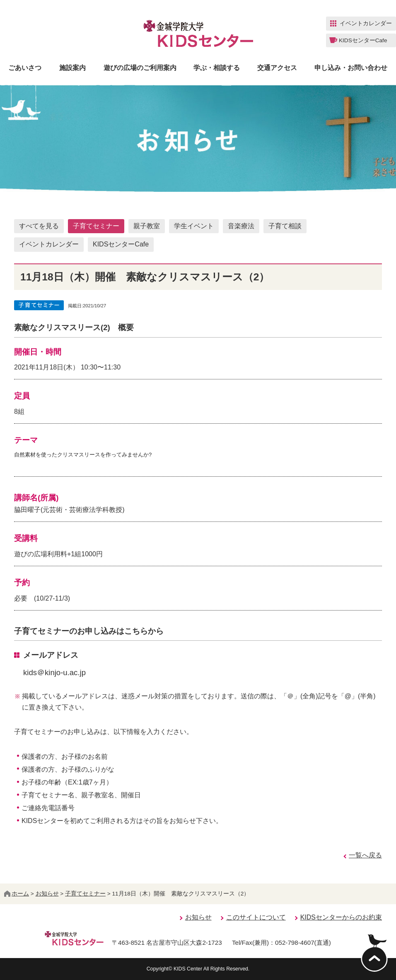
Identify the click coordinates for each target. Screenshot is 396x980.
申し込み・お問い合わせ (351, 68)
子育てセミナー (96, 226)
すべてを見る (39, 226)
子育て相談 (285, 226)
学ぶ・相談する (217, 68)
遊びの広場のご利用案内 (140, 68)
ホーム (17, 894)
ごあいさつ (25, 68)
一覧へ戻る (365, 855)
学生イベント (194, 226)
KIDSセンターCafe (121, 244)
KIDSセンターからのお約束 (341, 917)
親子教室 (147, 226)
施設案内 (72, 68)
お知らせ (47, 894)
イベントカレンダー (49, 244)
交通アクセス (277, 68)
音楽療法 (241, 226)
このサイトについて (256, 917)
